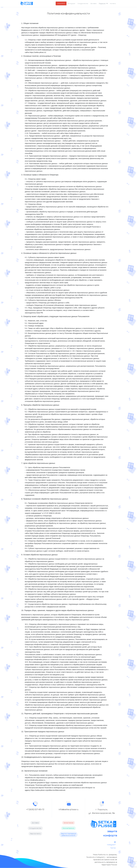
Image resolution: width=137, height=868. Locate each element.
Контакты (113, 3)
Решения (103, 3)
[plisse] (27, 3)
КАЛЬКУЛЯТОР (61, 3)
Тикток (113, 848)
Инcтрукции (71, 3)
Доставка (93, 3)
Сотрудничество (83, 3)
